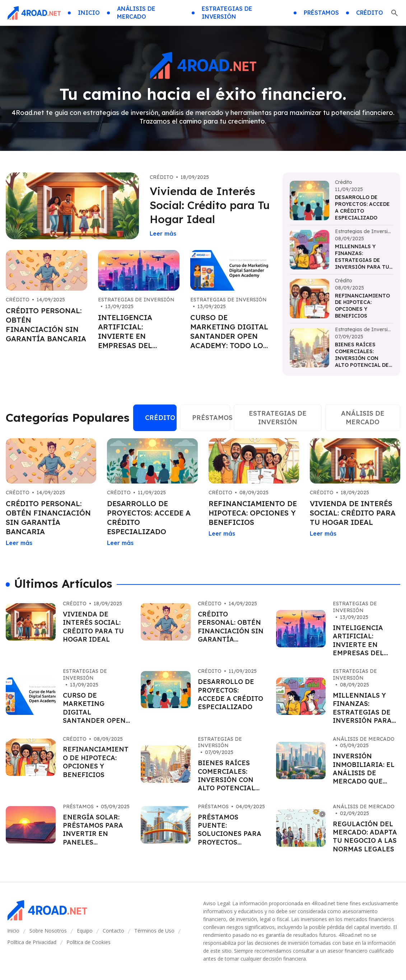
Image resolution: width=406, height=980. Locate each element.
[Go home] (34, 13)
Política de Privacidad (32, 942)
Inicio (13, 931)
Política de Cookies (88, 942)
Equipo (85, 931)
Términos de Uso (154, 931)
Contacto (113, 931)
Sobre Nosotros (48, 931)
